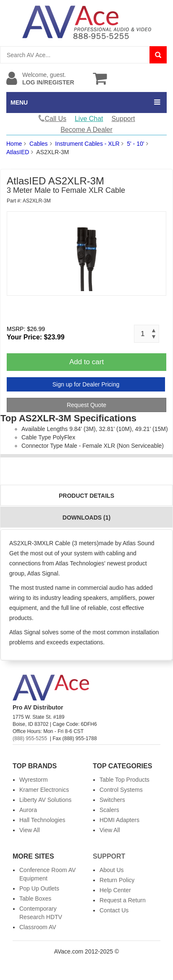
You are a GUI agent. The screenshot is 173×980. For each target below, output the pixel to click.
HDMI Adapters (119, 820)
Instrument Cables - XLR (87, 144)
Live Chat (89, 119)
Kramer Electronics (44, 790)
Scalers (109, 810)
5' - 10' (135, 144)
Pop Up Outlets (39, 888)
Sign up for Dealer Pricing (86, 384)
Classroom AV (38, 927)
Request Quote (86, 405)
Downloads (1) (86, 518)
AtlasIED (18, 152)
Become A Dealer (86, 130)
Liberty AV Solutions (45, 800)
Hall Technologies (42, 820)
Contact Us (114, 910)
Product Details (86, 496)
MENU (19, 102)
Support (123, 119)
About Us (112, 870)
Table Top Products (125, 780)
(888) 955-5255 (30, 738)
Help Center (115, 890)
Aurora (28, 810)
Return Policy (117, 880)
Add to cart (86, 362)
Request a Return (123, 900)
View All (30, 830)
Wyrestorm (34, 780)
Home (14, 144)
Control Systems (121, 790)
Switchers (112, 800)
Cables (39, 144)
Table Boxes (35, 899)
